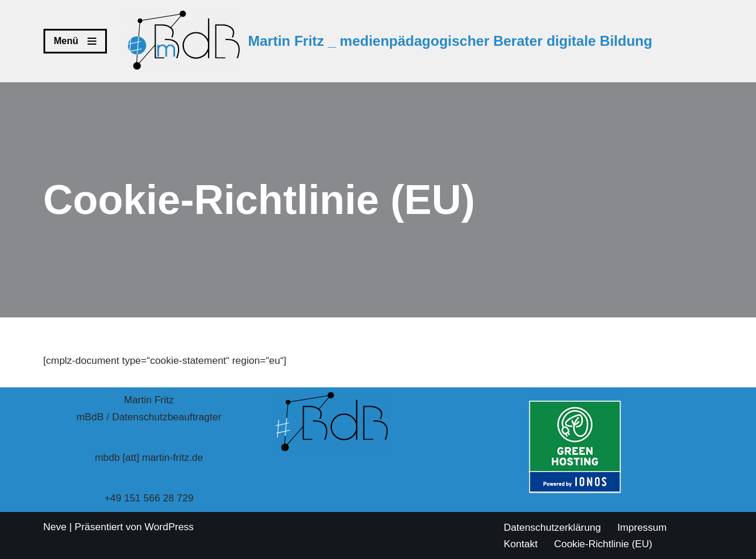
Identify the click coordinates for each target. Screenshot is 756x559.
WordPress (169, 527)
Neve (55, 527)
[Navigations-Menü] (75, 41)
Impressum (642, 528)
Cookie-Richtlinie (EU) (603, 544)
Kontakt (521, 544)
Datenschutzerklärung (552, 528)
